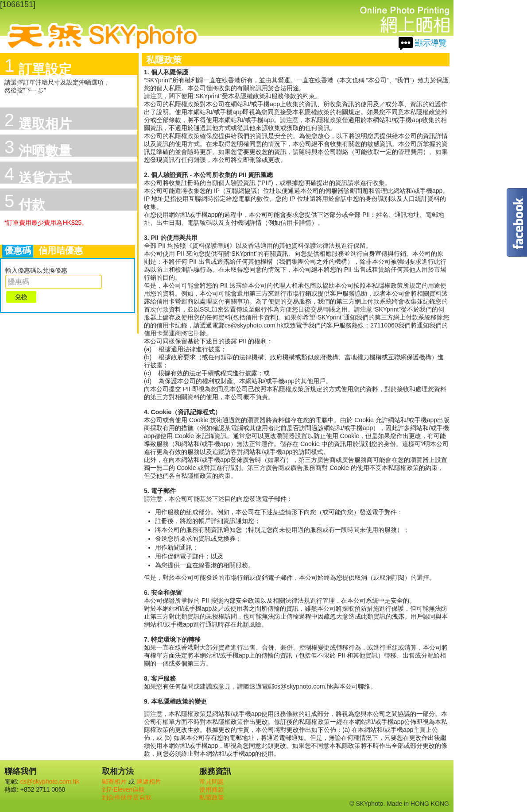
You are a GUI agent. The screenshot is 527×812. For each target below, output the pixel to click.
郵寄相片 (114, 781)
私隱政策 (212, 797)
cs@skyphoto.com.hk (50, 781)
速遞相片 (149, 781)
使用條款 (212, 789)
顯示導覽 (431, 43)
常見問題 (212, 781)
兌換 (21, 297)
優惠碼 (18, 250)
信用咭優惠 (61, 250)
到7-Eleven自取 (123, 789)
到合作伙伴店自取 (127, 797)
